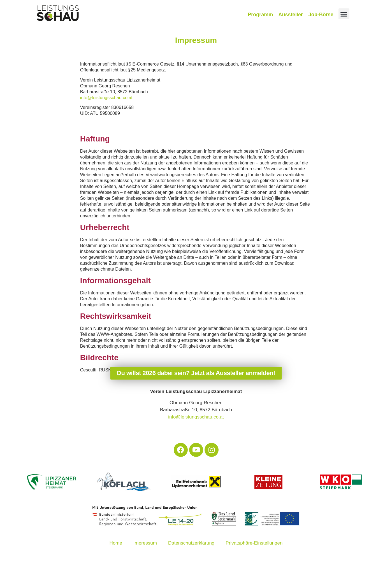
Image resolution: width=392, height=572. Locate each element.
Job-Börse (321, 15)
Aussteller (291, 15)
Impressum (145, 543)
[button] (344, 14)
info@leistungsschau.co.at (106, 98)
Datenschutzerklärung (191, 543)
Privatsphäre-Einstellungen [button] (254, 543)
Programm (260, 15)
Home (116, 543)
